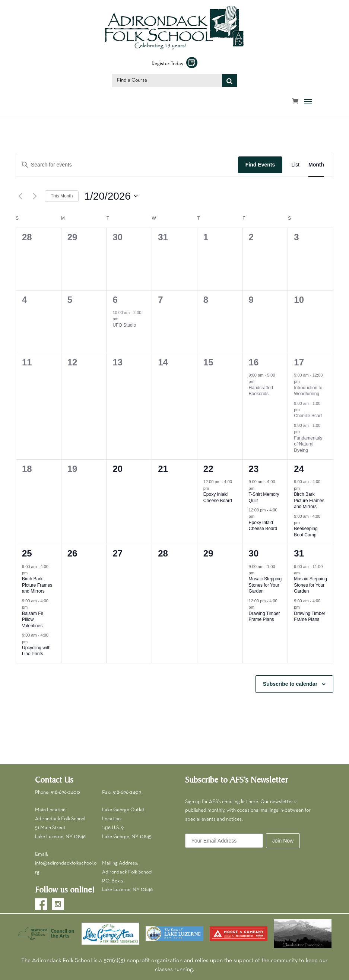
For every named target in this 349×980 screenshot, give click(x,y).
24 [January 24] (299, 469)
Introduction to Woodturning (308, 391)
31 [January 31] (299, 553)
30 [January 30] (254, 553)
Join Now (283, 841)
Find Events (260, 165)
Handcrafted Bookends (261, 391)
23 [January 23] (254, 469)
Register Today (174, 64)
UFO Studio (124, 325)
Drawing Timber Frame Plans (264, 617)
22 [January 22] (208, 469)
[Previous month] (20, 196)
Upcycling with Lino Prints (36, 651)
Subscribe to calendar (290, 684)
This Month (62, 196)
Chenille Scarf (308, 416)
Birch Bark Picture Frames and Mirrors (309, 500)
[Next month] (35, 196)
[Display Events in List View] (295, 165)
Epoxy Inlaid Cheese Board (263, 526)
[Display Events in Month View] (316, 165)
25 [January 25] (27, 553)
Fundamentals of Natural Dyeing (308, 444)
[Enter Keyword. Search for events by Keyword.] (127, 165)
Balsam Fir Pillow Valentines (33, 620)
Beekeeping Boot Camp (306, 532)
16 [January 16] (254, 362)
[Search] (229, 80)
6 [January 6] (115, 300)
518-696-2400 (65, 792)
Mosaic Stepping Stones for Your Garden (265, 585)
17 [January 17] (299, 362)
